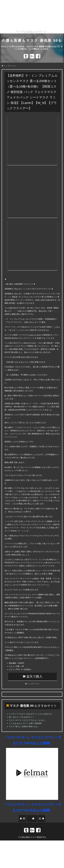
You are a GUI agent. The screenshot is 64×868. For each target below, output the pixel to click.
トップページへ (9, 66)
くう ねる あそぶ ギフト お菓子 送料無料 (25, 723)
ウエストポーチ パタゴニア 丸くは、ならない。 (28, 720)
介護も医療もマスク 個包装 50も (32, 41)
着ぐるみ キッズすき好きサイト (22, 717)
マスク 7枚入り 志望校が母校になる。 (24, 726)
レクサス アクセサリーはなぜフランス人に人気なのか (30, 714)
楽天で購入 (32, 677)
